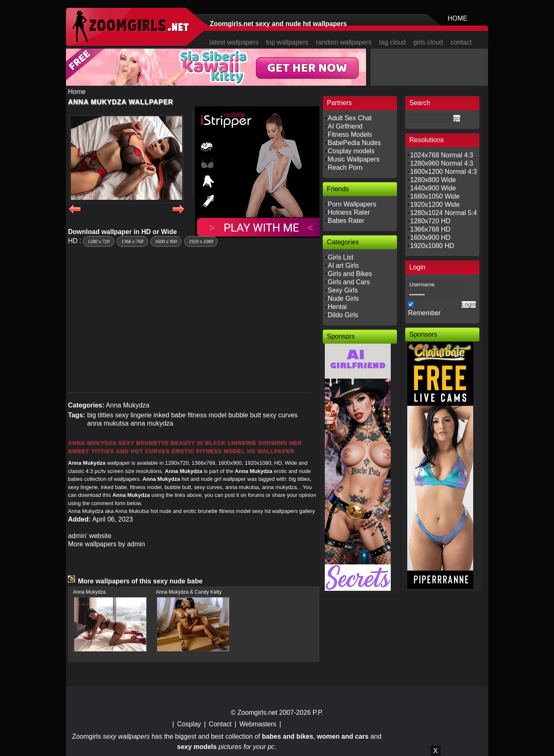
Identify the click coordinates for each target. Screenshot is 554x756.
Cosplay (189, 724)
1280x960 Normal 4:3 (442, 163)
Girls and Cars (349, 282)
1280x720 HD (430, 221)
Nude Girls (343, 298)
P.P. (318, 713)
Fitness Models (350, 135)
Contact (220, 724)
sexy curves (280, 415)
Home (77, 92)
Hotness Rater (349, 212)
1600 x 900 (166, 241)
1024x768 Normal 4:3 (442, 155)
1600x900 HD (430, 238)
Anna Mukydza (128, 405)
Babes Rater (346, 221)
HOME (458, 18)
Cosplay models (351, 151)
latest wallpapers (234, 42)
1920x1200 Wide (435, 205)
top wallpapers (287, 42)
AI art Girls (343, 266)
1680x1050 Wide (435, 196)
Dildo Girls (343, 315)
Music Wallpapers (354, 159)
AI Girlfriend (345, 126)
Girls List (340, 257)
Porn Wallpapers (352, 204)
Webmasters (258, 724)
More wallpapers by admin (107, 544)
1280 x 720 (98, 241)
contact (461, 42)
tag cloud (393, 42)
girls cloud (428, 42)
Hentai (337, 307)
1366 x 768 (132, 241)
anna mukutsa (108, 423)
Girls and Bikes (350, 274)
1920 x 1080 (201, 241)
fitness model (207, 415)
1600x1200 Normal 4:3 (444, 172)
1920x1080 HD (432, 246)
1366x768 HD (430, 229)
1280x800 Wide (433, 180)
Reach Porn (345, 167)
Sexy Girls (343, 290)
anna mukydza (152, 423)
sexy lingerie (133, 415)
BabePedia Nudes (354, 143)
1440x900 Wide (433, 188)
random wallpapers (344, 42)
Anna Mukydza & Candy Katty (189, 592)
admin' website (90, 536)
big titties (100, 415)
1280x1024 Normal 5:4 (444, 213)
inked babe (169, 415)
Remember (424, 313)
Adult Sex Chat (350, 118)
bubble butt (245, 415)
